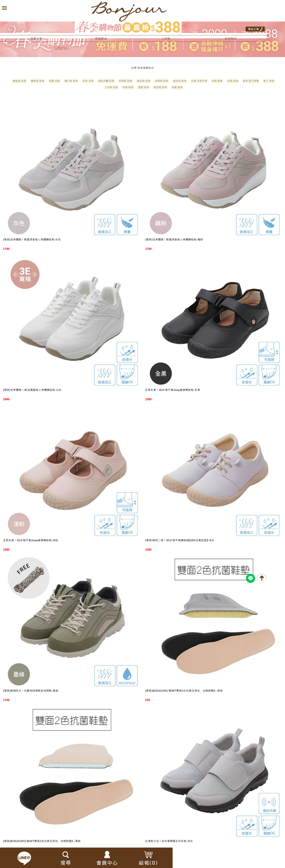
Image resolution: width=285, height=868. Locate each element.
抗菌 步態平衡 (199, 81)
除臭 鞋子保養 (251, 81)
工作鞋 (166, 39)
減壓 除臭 (177, 87)
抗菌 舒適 (233, 81)
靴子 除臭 (269, 81)
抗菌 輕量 (217, 81)
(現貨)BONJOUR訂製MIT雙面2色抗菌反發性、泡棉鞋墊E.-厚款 (184, 691)
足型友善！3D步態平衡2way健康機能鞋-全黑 (173, 390)
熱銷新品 (101, 39)
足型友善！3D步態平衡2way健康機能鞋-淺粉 (31, 540)
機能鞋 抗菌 (19, 81)
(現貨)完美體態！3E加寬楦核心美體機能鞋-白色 (32, 390)
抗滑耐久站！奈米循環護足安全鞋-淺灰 (169, 841)
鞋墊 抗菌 (54, 81)
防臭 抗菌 (88, 81)
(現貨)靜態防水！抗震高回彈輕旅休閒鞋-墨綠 (31, 691)
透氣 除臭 (144, 87)
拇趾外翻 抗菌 (106, 81)
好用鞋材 (231, 39)
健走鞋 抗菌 (144, 81)
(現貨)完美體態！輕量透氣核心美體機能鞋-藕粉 (174, 240)
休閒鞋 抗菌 (125, 81)
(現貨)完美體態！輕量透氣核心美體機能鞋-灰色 (32, 240)
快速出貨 (36, 39)
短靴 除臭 (128, 87)
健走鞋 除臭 (180, 81)
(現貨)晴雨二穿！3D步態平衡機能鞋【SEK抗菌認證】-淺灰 (180, 540)
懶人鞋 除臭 (71, 81)
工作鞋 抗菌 (111, 87)
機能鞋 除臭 (38, 81)
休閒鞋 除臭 (162, 81)
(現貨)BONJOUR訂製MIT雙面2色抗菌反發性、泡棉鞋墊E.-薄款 (42, 841)
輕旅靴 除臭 (160, 87)
